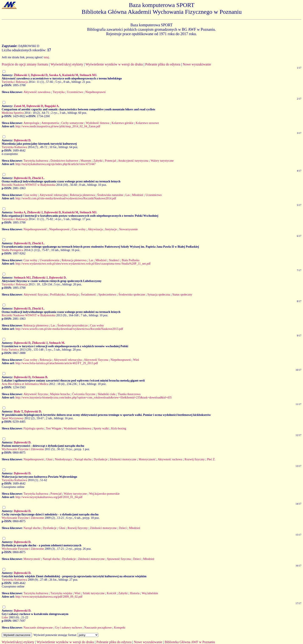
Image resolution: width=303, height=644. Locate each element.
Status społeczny (182, 295)
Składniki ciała (107, 394)
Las (128, 195)
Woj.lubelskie (150, 593)
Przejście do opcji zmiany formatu (25, 64)
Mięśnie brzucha (60, 394)
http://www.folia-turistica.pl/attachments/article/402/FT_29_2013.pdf (57, 363)
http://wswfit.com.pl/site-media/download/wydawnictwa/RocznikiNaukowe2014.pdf (66, 198)
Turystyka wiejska (61, 593)
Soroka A (55, 75)
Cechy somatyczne (72, 123)
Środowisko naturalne (110, 195)
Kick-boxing (119, 428)
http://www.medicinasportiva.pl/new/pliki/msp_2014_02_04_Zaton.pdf (58, 126)
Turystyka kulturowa (36, 161)
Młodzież (138, 195)
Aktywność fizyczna (36, 295)
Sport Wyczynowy (13, 418)
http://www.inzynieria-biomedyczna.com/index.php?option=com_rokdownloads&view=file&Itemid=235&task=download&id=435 (94, 398)
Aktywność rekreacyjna (54, 195)
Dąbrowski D (39, 75)
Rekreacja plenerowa (82, 195)
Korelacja (73, 295)
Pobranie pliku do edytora (163, 64)
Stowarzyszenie (128, 229)
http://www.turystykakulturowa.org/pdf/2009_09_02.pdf (49, 597)
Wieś (136, 360)
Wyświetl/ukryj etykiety (67, 64)
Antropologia (31, 123)
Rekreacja (46, 360)
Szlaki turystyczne (94, 593)
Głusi (49, 459)
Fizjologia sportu (34, 428)
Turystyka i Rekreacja (15, 82)
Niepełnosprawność (35, 229)
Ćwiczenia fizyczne (84, 394)
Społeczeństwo (107, 295)
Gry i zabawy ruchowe (69, 628)
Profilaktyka (57, 295)
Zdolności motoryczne (123, 459)
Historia (135, 593)
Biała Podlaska (131, 260)
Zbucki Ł (38, 178)
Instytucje (111, 229)
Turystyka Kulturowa (14, 147)
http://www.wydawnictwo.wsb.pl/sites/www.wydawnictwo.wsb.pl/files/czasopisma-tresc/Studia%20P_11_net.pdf (83, 264)
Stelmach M (57, 343)
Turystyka (58, 92)
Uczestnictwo (75, 92)
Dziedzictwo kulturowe (64, 161)
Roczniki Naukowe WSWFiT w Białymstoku (29, 185)
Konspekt (120, 628)
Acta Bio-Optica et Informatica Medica (25, 384)
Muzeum (86, 161)
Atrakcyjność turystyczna (133, 161)
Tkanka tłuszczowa (129, 394)
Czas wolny (31, 195)
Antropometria (50, 123)
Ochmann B (40, 377)
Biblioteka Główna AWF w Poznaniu (190, 642)
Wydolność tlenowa (98, 123)
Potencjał (110, 161)
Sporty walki (101, 428)
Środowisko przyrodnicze (72, 325)
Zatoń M (19, 106)
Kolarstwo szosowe (147, 123)
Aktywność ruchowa (170, 459)
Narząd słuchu (83, 459)
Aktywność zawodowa (37, 92)
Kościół (111, 593)
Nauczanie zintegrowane (38, 628)
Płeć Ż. (211, 459)
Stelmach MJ (88, 75)
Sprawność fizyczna (119, 559)
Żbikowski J (22, 75)
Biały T (18, 412)
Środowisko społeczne (132, 295)
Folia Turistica (10, 350)
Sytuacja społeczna (159, 295)
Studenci (114, 260)
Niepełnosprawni (96, 92)
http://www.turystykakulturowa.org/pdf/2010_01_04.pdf (49, 497)
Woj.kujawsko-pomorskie (104, 494)
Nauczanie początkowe (98, 628)
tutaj (46, 57)
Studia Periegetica (12, 250)
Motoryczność (147, 459)
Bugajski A (51, 106)
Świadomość (89, 295)
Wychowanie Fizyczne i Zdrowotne (23, 449)
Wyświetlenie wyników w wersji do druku (114, 64)
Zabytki (98, 161)
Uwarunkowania (49, 260)
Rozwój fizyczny (195, 459)
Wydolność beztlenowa (77, 428)
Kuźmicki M (70, 75)
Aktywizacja (95, 229)
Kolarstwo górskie (122, 123)
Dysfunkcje (101, 459)
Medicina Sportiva (13, 113)
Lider (5, 617)
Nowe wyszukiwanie (197, 64)
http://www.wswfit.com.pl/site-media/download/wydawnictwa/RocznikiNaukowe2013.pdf (69, 329)
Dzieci (123, 528)
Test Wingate (54, 428)
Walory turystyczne (162, 161)
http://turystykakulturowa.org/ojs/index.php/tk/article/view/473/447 (56, 164)
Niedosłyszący (63, 459)
